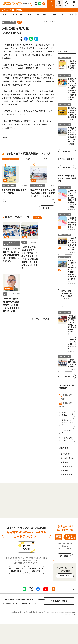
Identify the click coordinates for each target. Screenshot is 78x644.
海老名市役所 (66, 454)
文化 (30, 14)
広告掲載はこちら (67, 432)
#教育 (5, 137)
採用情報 (42, 599)
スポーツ (54, 14)
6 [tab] (31, 201)
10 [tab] (46, 201)
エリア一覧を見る (43, 319)
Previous (4, 201)
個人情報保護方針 (9, 604)
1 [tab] (12, 201)
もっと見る (47, 208)
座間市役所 (65, 462)
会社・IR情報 (9, 599)
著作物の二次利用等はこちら (67, 423)
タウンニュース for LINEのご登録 (16, 570)
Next (53, 201)
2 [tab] (15, 201)
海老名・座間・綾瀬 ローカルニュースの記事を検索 (67, 295)
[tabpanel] (15, 180)
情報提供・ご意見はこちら (67, 414)
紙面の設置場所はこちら (67, 439)
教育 (45, 14)
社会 (37, 14)
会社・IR (59, 6)
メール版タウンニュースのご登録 (36, 570)
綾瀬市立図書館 (67, 475)
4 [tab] (23, 201)
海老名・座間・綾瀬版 (12, 10)
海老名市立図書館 (67, 458)
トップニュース (18, 14)
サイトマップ (33, 604)
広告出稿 (26, 4)
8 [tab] (38, 201)
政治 (64, 14)
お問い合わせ (61, 601)
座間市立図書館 (67, 466)
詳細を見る (64, 556)
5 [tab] (27, 201)
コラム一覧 (67, 376)
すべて (5, 14)
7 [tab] (35, 201)
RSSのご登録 (64, 576)
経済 (71, 14)
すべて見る (67, 151)
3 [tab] (19, 201)
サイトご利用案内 (22, 604)
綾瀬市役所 (65, 470)
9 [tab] (42, 201)
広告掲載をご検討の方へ (26, 599)
